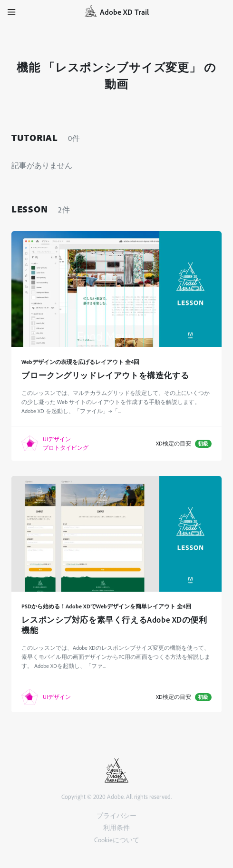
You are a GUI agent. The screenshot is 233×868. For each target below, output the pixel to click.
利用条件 (116, 827)
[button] (12, 12)
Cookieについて (117, 840)
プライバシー (116, 815)
